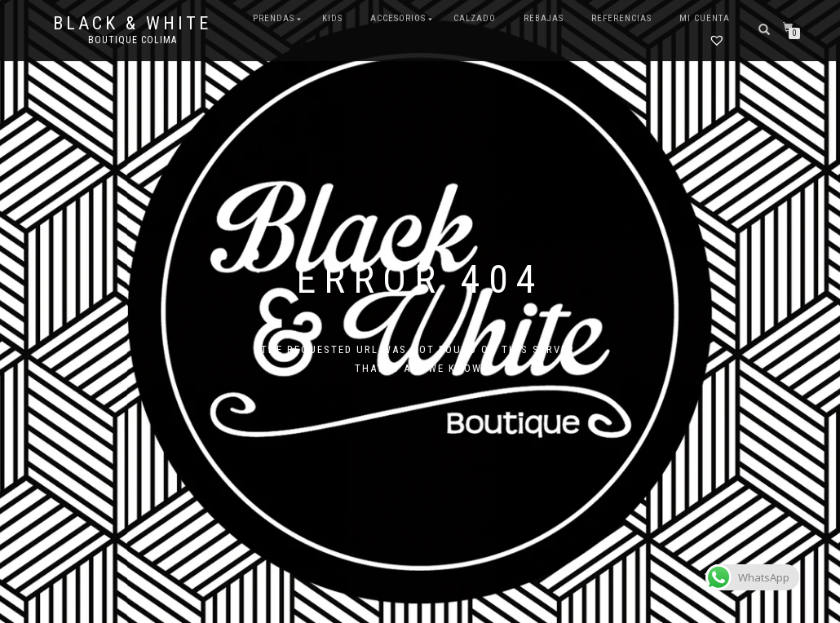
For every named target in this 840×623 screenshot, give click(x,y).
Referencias (621, 18)
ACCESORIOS (398, 18)
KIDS (332, 18)
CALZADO (475, 18)
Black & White (132, 24)
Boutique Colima (133, 40)
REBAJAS (544, 18)
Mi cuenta (705, 18)
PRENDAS (274, 18)
